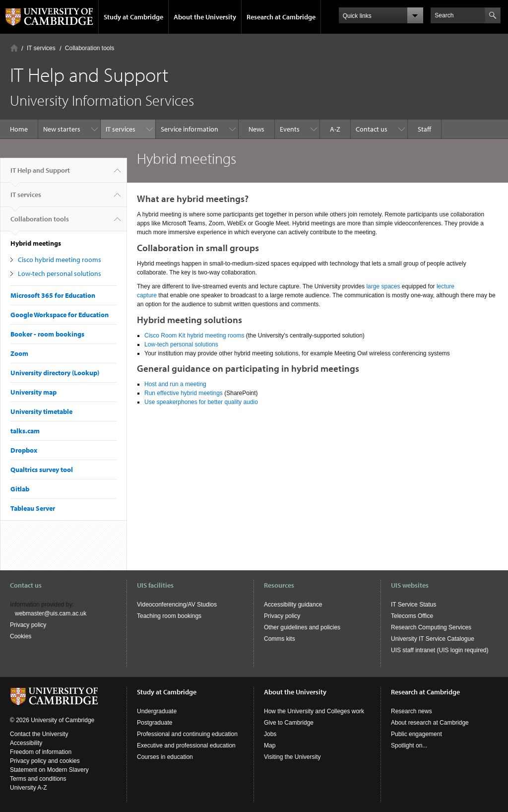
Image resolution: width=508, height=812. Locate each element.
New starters (62, 129)
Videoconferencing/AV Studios (177, 605)
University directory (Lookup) (55, 373)
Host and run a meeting (175, 384)
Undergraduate (157, 711)
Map (270, 745)
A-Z (335, 129)
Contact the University (39, 734)
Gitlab (20, 489)
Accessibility (26, 743)
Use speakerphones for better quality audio (201, 402)
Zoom (19, 353)
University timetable (41, 411)
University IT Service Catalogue (433, 639)
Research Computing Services (431, 627)
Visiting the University (292, 757)
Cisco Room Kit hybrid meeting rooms (195, 336)
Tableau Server (33, 508)
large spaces (383, 286)
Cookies (21, 636)
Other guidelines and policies (302, 627)
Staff (424, 129)
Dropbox (24, 450)
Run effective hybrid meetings (184, 393)
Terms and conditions (38, 779)
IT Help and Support (40, 174)
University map (33, 392)
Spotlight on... (409, 745)
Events (290, 129)
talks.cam (25, 431)
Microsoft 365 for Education (53, 295)
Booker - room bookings (47, 334)
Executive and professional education (186, 745)
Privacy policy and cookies (45, 761)
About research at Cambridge (430, 723)
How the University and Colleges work (314, 711)
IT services (41, 48)
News (256, 129)
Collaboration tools (90, 48)
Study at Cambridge (133, 17)
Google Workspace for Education (60, 315)
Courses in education (165, 757)
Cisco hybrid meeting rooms (60, 260)
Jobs (270, 734)
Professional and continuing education (187, 734)
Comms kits (280, 639)
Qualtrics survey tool (42, 470)
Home (14, 48)
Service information (190, 129)
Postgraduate (155, 723)
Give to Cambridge (289, 723)
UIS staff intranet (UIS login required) (440, 650)
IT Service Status (413, 605)
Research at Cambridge (281, 17)
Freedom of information (41, 752)
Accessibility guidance (293, 605)
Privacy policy (28, 625)
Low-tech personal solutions (60, 273)
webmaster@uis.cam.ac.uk (51, 613)
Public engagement (416, 734)
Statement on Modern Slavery (49, 770)
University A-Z (29, 788)
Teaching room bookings (169, 616)
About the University (205, 17)
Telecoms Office (412, 616)
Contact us (372, 129)
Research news (412, 711)
